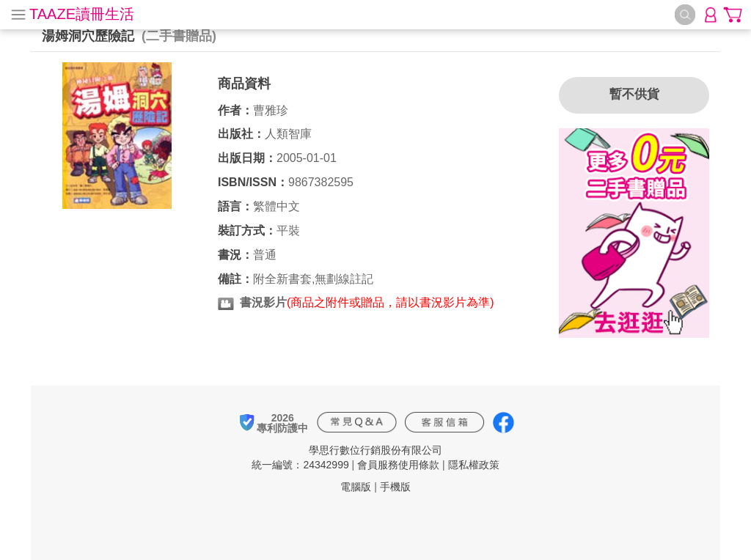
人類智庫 (288, 134)
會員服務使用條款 (398, 465)
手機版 (395, 487)
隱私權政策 (474, 465)
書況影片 (263, 302)
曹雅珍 (271, 110)
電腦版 (356, 487)
